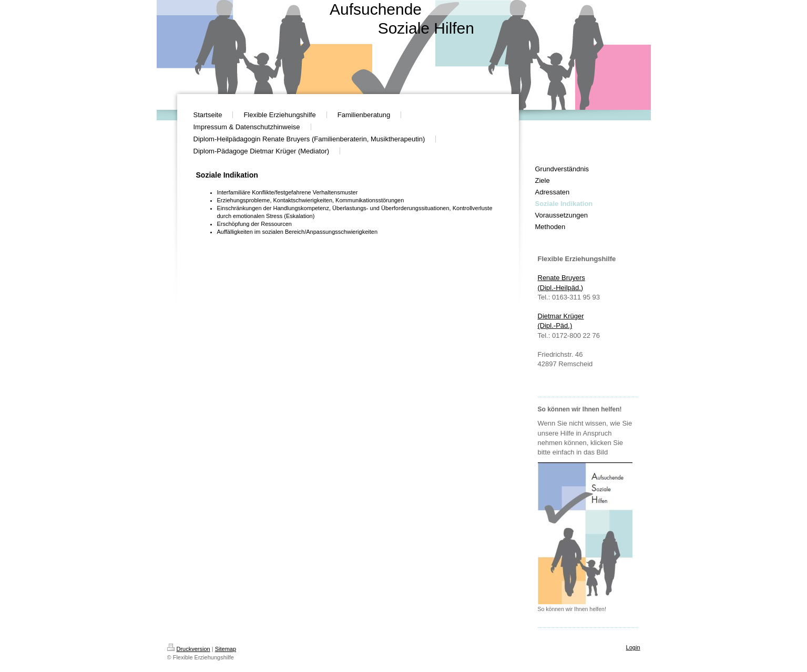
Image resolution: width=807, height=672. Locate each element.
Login (633, 647)
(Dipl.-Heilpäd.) (561, 288)
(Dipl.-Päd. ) (555, 325)
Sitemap (226, 649)
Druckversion (189, 649)
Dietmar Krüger (561, 316)
